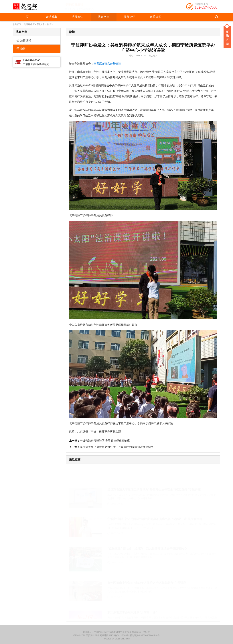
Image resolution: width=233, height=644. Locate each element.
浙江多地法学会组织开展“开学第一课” (132, 595)
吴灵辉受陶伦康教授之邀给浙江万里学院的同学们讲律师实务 (117, 447)
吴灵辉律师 (29, 24)
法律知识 (78, 17)
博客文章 (104, 17)
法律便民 (24, 40)
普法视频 (52, 17)
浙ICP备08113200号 (119, 635)
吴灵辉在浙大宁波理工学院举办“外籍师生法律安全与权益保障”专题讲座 (154, 472)
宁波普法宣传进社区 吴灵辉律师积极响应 (105, 441)
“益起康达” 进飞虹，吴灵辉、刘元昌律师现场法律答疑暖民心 (147, 531)
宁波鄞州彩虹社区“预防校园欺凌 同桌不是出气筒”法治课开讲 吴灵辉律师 (155, 501)
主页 (26, 17)
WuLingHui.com (123, 639)
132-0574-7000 (206, 7)
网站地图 (104, 635)
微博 (49, 24)
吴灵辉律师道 (92, 635)
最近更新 (75, 459)
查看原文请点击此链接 (107, 64)
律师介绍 (129, 17)
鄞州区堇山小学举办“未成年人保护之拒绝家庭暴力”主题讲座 (147, 565)
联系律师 (155, 17)
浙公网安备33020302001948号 (145, 635)
